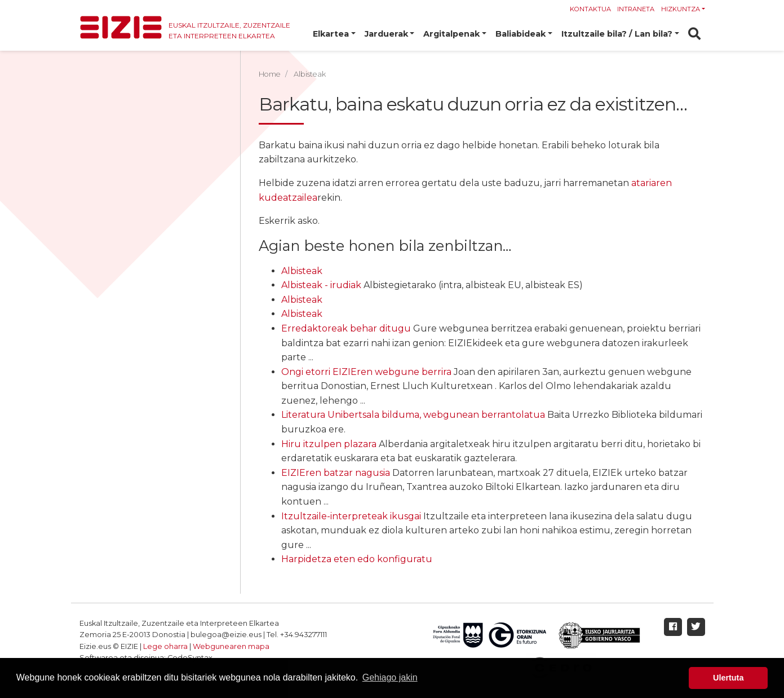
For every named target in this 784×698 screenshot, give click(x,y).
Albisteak (302, 271)
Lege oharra (165, 646)
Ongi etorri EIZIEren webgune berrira (366, 372)
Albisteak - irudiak (321, 285)
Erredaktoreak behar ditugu (346, 328)
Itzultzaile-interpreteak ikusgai (351, 516)
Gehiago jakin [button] (390, 677)
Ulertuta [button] (728, 678)
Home (270, 74)
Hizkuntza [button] (681, 9)
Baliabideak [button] (521, 34)
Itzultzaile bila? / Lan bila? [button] (617, 34)
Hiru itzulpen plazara (329, 444)
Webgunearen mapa (231, 646)
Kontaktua (590, 9)
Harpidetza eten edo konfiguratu (357, 559)
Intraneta (636, 9)
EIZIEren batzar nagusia (336, 473)
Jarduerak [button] (386, 34)
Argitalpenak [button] (451, 34)
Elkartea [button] (331, 34)
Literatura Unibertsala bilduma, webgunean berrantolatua (413, 415)
